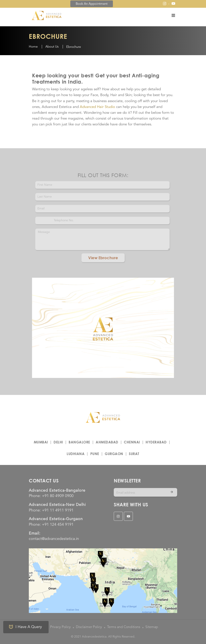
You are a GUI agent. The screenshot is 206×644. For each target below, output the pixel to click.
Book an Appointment (92, 4)
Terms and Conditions (124, 627)
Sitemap (152, 627)
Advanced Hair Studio (97, 107)
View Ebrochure (103, 258)
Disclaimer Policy (89, 627)
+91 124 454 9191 (58, 525)
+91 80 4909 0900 (58, 496)
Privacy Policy (60, 627)
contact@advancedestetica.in (54, 539)
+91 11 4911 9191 (58, 510)
